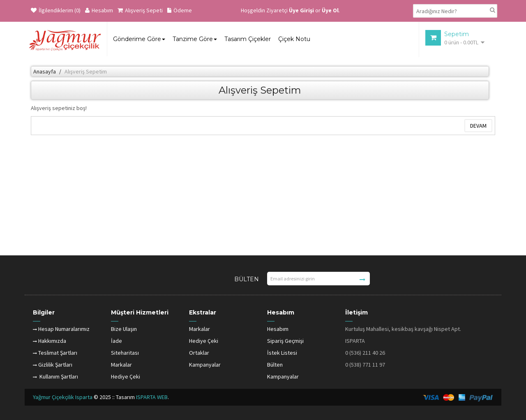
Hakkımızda (50, 341)
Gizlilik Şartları (53, 365)
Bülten (275, 365)
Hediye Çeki (126, 376)
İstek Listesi (282, 353)
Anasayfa (45, 71)
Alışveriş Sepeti (140, 10)
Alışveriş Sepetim (86, 71)
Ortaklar (199, 353)
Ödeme (180, 10)
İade (117, 341)
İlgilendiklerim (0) (56, 10)
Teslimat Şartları (55, 353)
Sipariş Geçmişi (285, 341)
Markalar (121, 365)
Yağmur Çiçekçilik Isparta (63, 397)
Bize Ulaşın (124, 329)
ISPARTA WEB (152, 397)
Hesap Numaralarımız (61, 329)
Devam (478, 126)
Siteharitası (125, 353)
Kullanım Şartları (55, 376)
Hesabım (99, 10)
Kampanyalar (205, 365)
